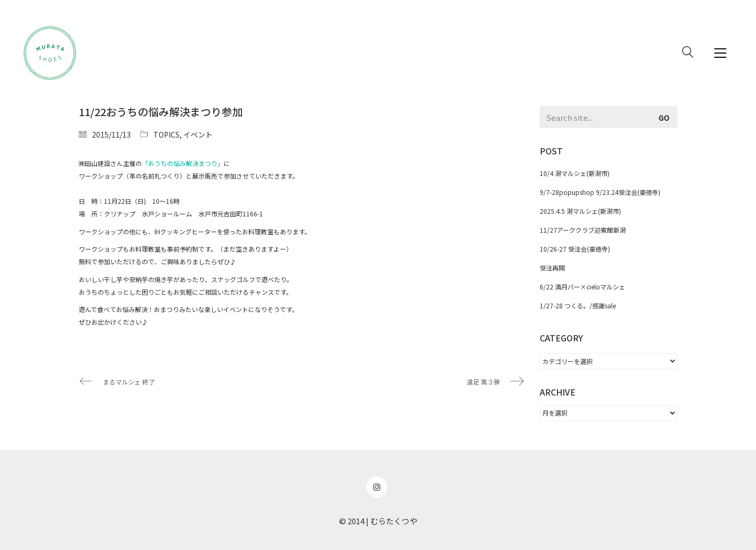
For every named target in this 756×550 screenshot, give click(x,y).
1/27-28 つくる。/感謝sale (578, 305)
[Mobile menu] (721, 53)
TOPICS (166, 134)
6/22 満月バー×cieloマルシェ (582, 287)
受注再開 (552, 268)
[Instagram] (377, 487)
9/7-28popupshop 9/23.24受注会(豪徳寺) (600, 192)
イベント (198, 134)
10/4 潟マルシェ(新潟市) (575, 173)
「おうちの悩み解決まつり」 (183, 163)
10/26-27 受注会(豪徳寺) (575, 249)
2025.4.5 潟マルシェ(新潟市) (580, 211)
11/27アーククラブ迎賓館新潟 (583, 230)
